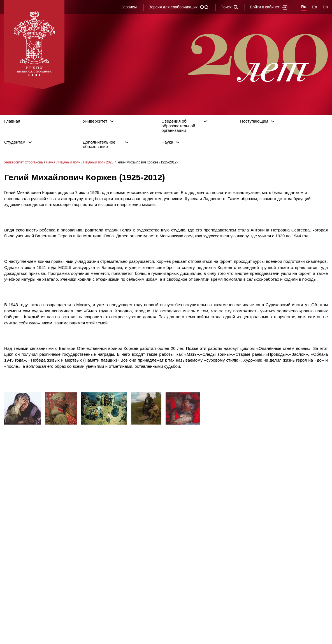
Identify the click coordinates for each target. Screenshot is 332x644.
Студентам (15, 142)
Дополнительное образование (99, 145)
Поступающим (254, 121)
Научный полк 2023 (98, 162)
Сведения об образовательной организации (178, 126)
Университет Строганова (24, 162)
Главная (12, 121)
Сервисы (129, 7)
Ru (304, 7)
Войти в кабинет (269, 7)
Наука (167, 142)
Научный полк (69, 162)
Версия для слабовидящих (179, 7)
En (314, 7)
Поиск (229, 7)
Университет (95, 121)
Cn (325, 7)
